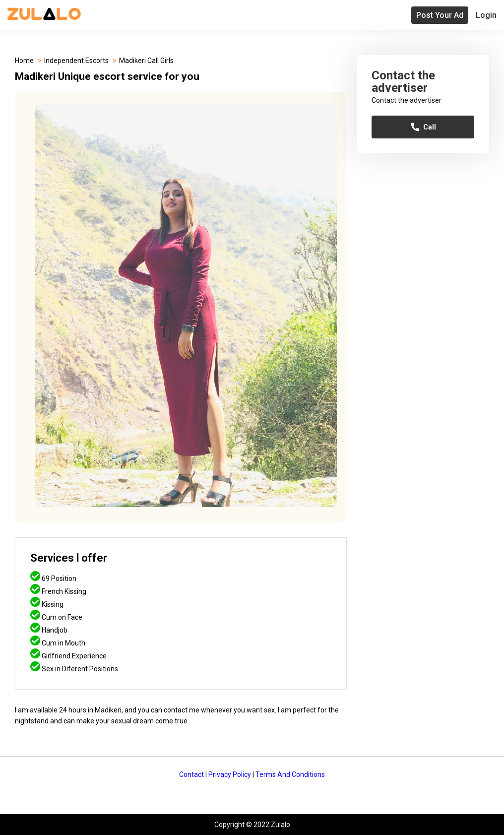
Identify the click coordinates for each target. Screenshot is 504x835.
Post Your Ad (440, 15)
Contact (191, 774)
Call (423, 127)
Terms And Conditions (290, 774)
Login (486, 15)
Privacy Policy (230, 774)
